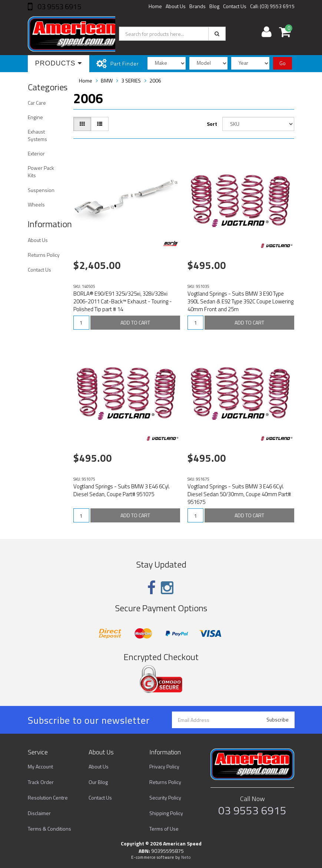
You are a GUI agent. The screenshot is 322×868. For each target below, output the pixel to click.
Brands (197, 6)
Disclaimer (39, 813)
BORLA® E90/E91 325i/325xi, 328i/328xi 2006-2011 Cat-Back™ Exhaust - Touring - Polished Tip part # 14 (123, 301)
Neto (186, 857)
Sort (212, 124)
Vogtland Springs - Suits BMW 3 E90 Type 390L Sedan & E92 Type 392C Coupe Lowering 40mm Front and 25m (240, 301)
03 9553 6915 (59, 6)
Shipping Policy (166, 813)
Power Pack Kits (41, 171)
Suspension (41, 190)
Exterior (36, 153)
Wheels (36, 204)
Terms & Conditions (49, 829)
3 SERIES (131, 80)
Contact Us (235, 6)
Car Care (37, 103)
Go (283, 63)
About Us (176, 6)
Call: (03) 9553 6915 (272, 6)
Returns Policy (44, 255)
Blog (214, 6)
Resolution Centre (48, 798)
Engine (35, 117)
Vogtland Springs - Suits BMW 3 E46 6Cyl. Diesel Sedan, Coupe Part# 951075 (122, 490)
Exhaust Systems (37, 135)
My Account (40, 766)
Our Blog (98, 782)
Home (155, 6)
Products (59, 63)
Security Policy (165, 798)
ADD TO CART (135, 322)
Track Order (41, 782)
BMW (107, 80)
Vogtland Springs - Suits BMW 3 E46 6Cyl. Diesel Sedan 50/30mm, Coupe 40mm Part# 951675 (239, 494)
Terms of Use (164, 829)
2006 (155, 80)
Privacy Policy (164, 766)
